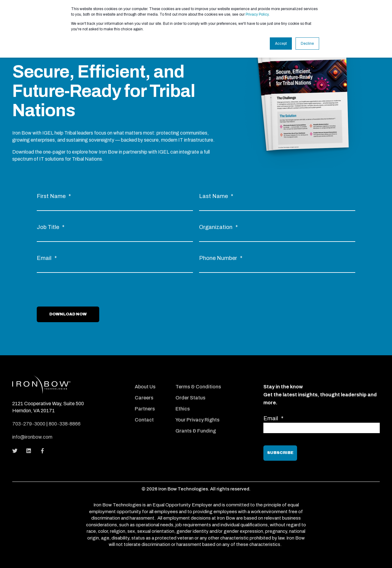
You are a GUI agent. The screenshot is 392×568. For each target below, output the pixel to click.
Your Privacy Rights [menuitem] (198, 420)
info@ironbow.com (32, 437)
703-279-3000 (29, 424)
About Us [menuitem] (145, 387)
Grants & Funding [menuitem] (196, 431)
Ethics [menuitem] (183, 409)
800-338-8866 (65, 424)
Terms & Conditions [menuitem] (198, 387)
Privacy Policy (257, 14)
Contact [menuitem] (144, 420)
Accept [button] (281, 44)
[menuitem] (151, 378)
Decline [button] (307, 44)
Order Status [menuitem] (190, 398)
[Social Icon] (17, 451)
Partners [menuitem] (145, 409)
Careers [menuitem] (144, 398)
